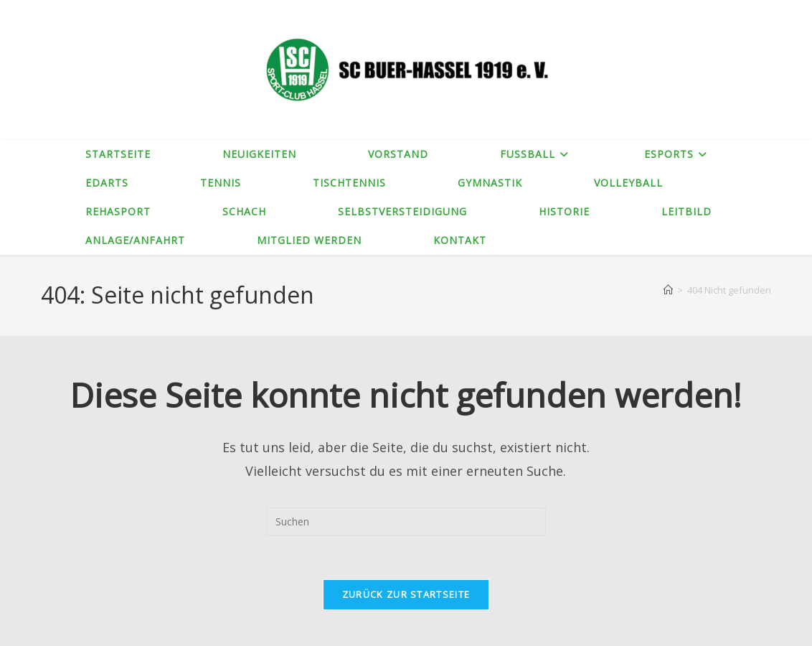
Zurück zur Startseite (406, 594)
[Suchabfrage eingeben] (406, 522)
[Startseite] (668, 290)
